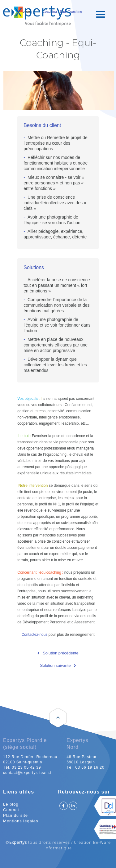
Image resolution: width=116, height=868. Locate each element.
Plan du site (15, 815)
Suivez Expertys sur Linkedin (73, 806)
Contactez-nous (34, 635)
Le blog (11, 804)
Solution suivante (55, 665)
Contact (11, 810)
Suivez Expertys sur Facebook (64, 806)
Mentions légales (21, 821)
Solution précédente (61, 653)
